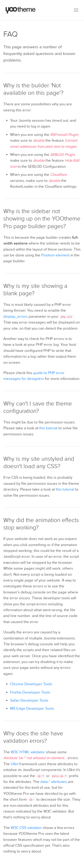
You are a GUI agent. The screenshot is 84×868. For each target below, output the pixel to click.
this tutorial (48, 428)
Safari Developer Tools (29, 701)
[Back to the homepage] (21, 10)
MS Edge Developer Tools (32, 709)
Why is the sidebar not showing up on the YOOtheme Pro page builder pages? (42, 219)
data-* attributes (54, 782)
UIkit (15, 764)
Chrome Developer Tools (31, 684)
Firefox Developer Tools (30, 692)
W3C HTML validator (28, 752)
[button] (76, 10)
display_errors (16, 317)
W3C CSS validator (26, 828)
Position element (55, 255)
